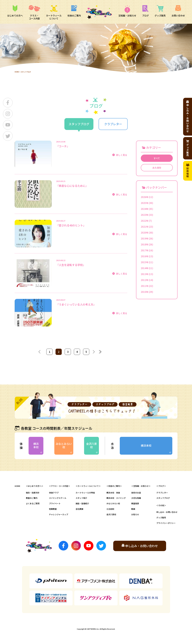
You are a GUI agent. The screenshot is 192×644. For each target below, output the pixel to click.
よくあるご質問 (33, 503)
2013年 (145, 274)
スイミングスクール (58, 498)
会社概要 (79, 509)
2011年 (145, 286)
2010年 (145, 292)
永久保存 (157, 168)
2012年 (145, 280)
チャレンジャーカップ (59, 514)
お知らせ (135, 514)
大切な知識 (136, 498)
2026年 (145, 197)
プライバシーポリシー (166, 523)
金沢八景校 (91, 445)
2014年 (145, 268)
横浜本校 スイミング (116, 498)
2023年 (145, 215)
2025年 (145, 203)
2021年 (145, 227)
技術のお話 (136, 493)
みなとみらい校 (64, 445)
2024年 (145, 209)
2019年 (145, 238)
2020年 (145, 233)
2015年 (145, 262)
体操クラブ (54, 493)
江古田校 (110, 509)
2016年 (145, 256)
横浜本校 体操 (113, 493)
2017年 (145, 250)
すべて (157, 158)
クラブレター (162, 493)
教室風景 (135, 503)
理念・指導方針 (33, 493)
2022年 (145, 221)
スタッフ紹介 (81, 498)
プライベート (55, 503)
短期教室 (53, 509)
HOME (17, 72)
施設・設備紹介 (82, 503)
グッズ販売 (161, 518)
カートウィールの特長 (85, 493)
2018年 (145, 244)
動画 (133, 509)
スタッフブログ (163, 498)
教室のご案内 (32, 498)
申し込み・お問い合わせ (167, 512)
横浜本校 (36, 445)
